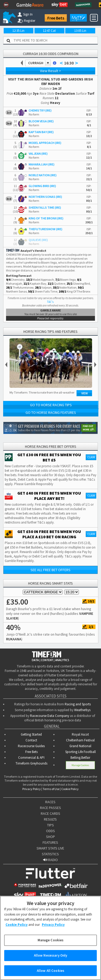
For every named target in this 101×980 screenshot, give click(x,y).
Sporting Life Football (80, 752)
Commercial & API (31, 758)
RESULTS (50, 819)
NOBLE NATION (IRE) (43, 175)
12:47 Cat (49, 31)
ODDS (50, 831)
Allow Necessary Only (51, 958)
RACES (50, 802)
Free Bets (56, 18)
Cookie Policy (70, 789)
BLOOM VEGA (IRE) (41, 121)
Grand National (80, 746)
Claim (91, 457)
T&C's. (50, 302)
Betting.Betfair (80, 758)
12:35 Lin (18, 31)
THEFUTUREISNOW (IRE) (46, 229)
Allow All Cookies (50, 973)
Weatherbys (82, 710)
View (85, 393)
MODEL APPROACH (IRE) (45, 143)
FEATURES (50, 842)
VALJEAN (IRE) (38, 154)
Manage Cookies (80, 765)
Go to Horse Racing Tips (51, 405)
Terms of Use (51, 789)
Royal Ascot (80, 734)
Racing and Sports (78, 704)
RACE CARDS (50, 813)
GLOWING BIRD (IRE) (42, 186)
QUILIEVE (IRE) (38, 240)
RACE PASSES (50, 808)
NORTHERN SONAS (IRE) (45, 197)
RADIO (50, 860)
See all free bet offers (50, 570)
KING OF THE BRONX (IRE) (46, 218)
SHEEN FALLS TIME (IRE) (45, 207)
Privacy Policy (32, 789)
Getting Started (31, 734)
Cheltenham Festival (80, 740)
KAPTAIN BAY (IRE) (41, 132)
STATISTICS (50, 854)
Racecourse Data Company (50, 716)
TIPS (50, 825)
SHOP (50, 837)
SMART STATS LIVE (50, 848)
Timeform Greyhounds (31, 763)
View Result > (50, 71)
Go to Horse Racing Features (51, 413)
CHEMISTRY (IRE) (40, 110)
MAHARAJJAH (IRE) (42, 164)
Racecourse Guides (31, 746)
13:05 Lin (80, 31)
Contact (31, 740)
